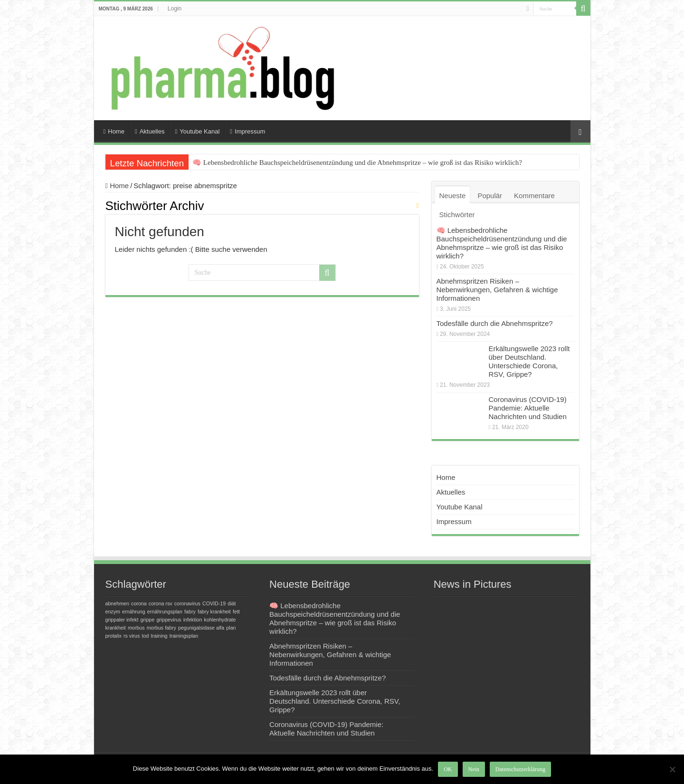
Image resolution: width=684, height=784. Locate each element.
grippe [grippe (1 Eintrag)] (148, 620)
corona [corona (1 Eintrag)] (139, 603)
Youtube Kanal (197, 131)
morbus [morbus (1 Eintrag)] (136, 628)
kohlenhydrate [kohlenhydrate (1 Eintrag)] (220, 620)
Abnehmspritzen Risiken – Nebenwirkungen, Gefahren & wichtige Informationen (497, 290)
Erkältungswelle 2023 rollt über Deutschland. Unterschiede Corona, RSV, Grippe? (529, 361)
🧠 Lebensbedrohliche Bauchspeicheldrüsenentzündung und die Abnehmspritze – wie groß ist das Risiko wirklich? (357, 163)
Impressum (247, 131)
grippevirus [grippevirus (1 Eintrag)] (169, 620)
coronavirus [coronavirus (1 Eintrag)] (187, 603)
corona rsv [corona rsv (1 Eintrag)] (161, 603)
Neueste (453, 196)
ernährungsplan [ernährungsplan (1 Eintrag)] (165, 612)
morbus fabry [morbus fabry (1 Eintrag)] (161, 628)
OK (448, 769)
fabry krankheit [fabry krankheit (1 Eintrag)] (214, 612)
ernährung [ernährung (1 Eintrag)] (134, 612)
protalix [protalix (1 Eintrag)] (114, 636)
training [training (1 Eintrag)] (159, 636)
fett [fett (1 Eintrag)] (236, 612)
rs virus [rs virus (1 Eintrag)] (132, 636)
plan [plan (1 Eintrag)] (231, 628)
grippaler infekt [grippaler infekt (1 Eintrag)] (122, 620)
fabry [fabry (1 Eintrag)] (190, 612)
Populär (490, 196)
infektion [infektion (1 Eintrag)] (193, 620)
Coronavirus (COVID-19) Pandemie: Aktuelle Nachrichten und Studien (528, 408)
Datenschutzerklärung (520, 769)
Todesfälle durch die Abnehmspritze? (495, 323)
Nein (474, 769)
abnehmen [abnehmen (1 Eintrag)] (117, 603)
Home (114, 131)
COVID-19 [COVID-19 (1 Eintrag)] (214, 603)
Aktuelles (150, 131)
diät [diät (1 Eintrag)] (232, 603)
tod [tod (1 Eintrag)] (146, 636)
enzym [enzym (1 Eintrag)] (113, 612)
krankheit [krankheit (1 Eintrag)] (116, 628)
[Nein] (672, 769)
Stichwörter (457, 215)
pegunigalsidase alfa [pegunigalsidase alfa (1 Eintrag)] (201, 628)
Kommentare (534, 196)
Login (175, 9)
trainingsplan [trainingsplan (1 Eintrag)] (184, 636)
